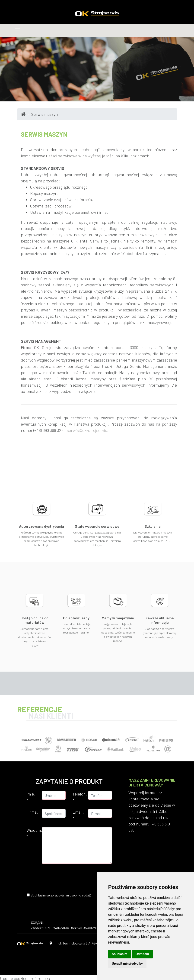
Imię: (31, 797)
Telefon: (79, 797)
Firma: (32, 812)
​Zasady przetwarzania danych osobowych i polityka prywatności (86, 928)
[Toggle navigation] (18, 30)
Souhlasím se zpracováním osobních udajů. (61, 895)
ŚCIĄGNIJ (38, 923)
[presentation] (89, 877)
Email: (78, 815)
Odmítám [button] (142, 954)
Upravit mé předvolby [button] (127, 964)
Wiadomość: (32, 833)
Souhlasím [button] (120, 954)
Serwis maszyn (45, 114)
